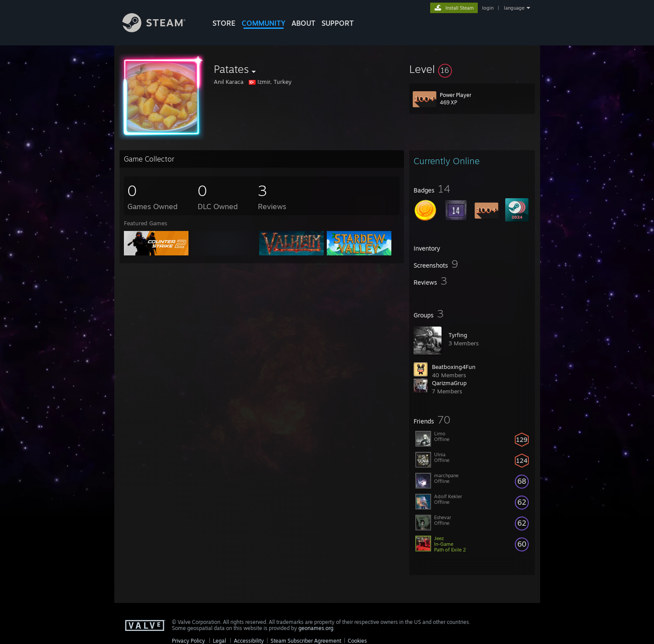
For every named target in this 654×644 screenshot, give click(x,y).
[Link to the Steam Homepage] (161, 30)
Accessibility (249, 641)
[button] (472, 69)
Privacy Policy (188, 641)
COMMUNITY (264, 23)
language (514, 8)
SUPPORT (338, 23)
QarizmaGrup (449, 383)
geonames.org (316, 628)
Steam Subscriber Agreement (306, 641)
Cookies (357, 641)
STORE (224, 23)
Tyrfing (458, 335)
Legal (219, 641)
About (303, 23)
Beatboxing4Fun (454, 367)
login (488, 8)
